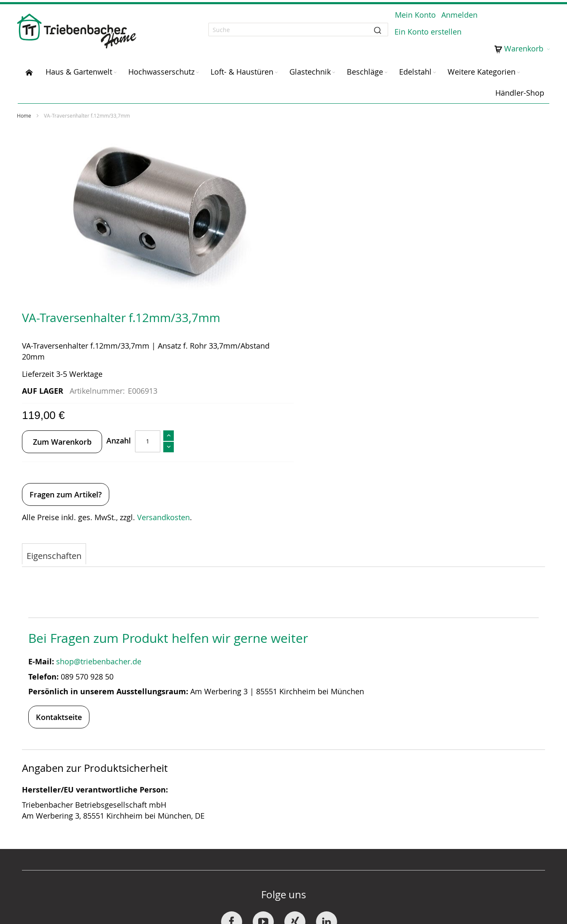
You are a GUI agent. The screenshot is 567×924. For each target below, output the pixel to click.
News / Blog (51, 832)
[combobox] (283, 26)
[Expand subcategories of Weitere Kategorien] (518, 65)
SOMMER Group (58, 810)
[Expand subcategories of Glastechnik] (334, 65)
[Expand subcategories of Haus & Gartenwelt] (115, 65)
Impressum (397, 821)
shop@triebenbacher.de (101, 477)
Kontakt (216, 799)
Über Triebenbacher (64, 799)
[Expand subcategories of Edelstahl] (435, 65)
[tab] (55, 370)
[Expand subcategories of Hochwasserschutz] (197, 65)
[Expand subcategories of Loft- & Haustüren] (276, 65)
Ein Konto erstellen (513, 19)
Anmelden (456, 19)
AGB (384, 799)
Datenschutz (399, 810)
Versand (217, 810)
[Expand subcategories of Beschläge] (386, 65)
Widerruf (219, 821)
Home (25, 107)
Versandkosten (431, 331)
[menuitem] (29, 64)
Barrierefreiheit (405, 832)
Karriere (43, 821)
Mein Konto (412, 19)
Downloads (223, 832)
